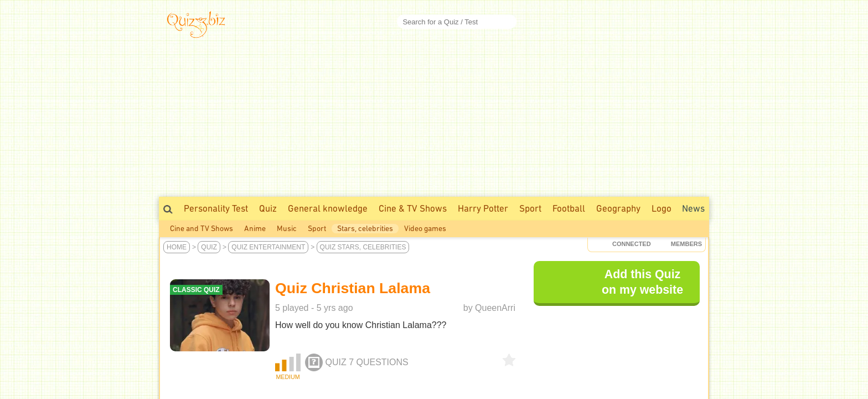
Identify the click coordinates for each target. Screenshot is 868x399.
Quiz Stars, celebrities (363, 247)
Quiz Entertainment (268, 247)
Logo (662, 208)
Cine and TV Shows (201, 229)
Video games (425, 229)
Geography (618, 208)
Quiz (268, 208)
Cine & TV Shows (413, 208)
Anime (255, 229)
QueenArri (495, 308)
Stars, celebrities (365, 229)
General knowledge (328, 208)
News (693, 208)
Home (177, 247)
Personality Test (216, 208)
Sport (530, 208)
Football (569, 208)
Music (287, 229)
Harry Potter (483, 208)
